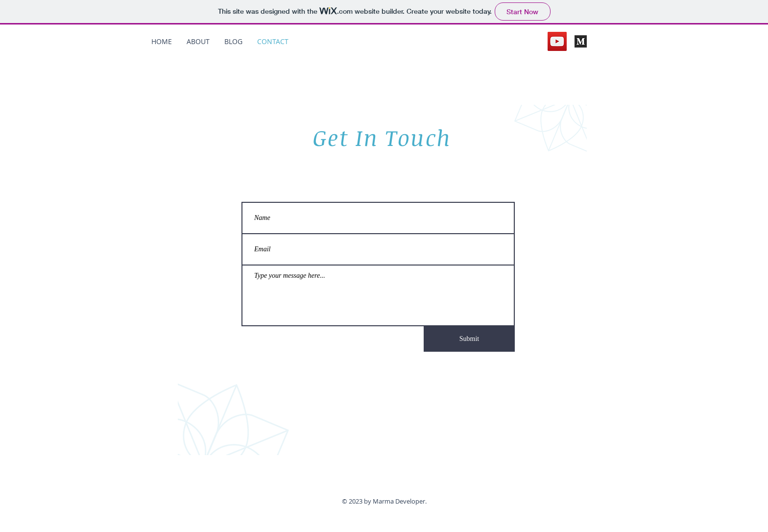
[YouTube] (557, 41)
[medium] (581, 41)
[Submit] (469, 339)
